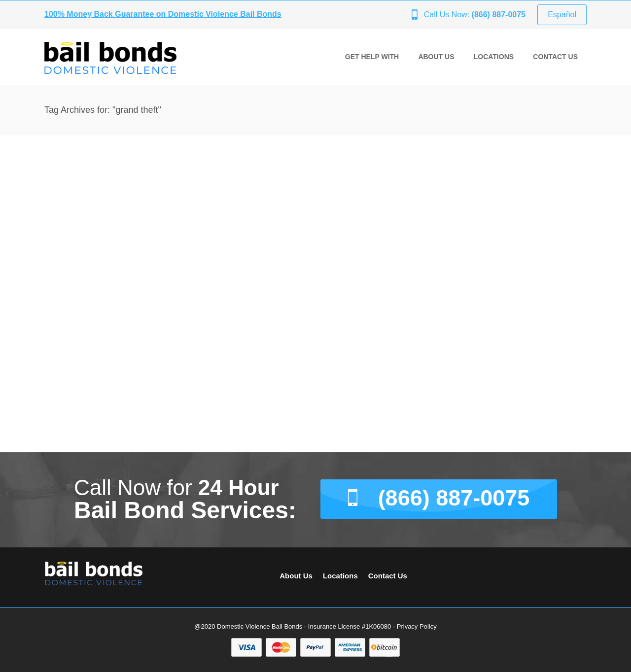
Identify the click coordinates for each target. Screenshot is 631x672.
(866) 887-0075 (454, 498)
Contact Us (555, 57)
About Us (436, 57)
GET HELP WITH (372, 57)
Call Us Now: (475, 15)
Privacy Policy (417, 626)
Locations (494, 57)
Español (562, 15)
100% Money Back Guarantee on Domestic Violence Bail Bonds (163, 14)
